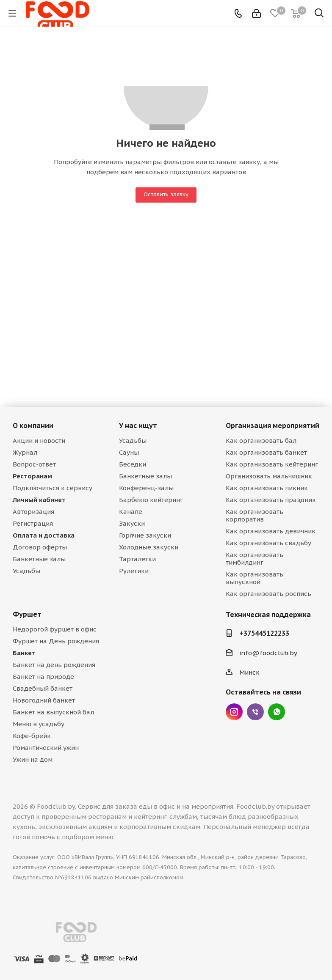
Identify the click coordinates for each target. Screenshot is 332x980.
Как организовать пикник (267, 488)
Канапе (131, 512)
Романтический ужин (46, 748)
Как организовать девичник (271, 531)
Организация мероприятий (273, 425)
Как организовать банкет (266, 452)
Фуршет (27, 614)
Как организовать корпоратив (255, 515)
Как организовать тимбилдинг (255, 559)
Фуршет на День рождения (56, 641)
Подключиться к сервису (53, 488)
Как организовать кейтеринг (272, 464)
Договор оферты (40, 547)
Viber (255, 712)
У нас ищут (138, 425)
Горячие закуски (145, 535)
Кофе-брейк (32, 736)
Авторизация (33, 512)
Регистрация (33, 523)
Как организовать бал (261, 441)
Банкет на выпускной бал (53, 712)
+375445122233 (264, 633)
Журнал (25, 452)
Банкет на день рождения (54, 665)
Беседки (133, 464)
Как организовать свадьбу (268, 543)
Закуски (132, 523)
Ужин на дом (33, 759)
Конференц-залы (146, 488)
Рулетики (134, 571)
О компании (33, 425)
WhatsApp (277, 712)
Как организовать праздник (271, 500)
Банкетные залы (39, 559)
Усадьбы (26, 571)
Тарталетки (137, 559)
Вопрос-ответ (34, 464)
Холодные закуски (149, 547)
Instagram (234, 712)
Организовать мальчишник (269, 476)
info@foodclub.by (268, 653)
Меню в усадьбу (39, 724)
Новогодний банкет (44, 700)
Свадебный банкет (43, 688)
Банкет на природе (43, 677)
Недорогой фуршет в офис (55, 629)
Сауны (129, 452)
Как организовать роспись (268, 594)
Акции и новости (39, 441)
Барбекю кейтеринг (151, 500)
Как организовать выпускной (255, 578)
